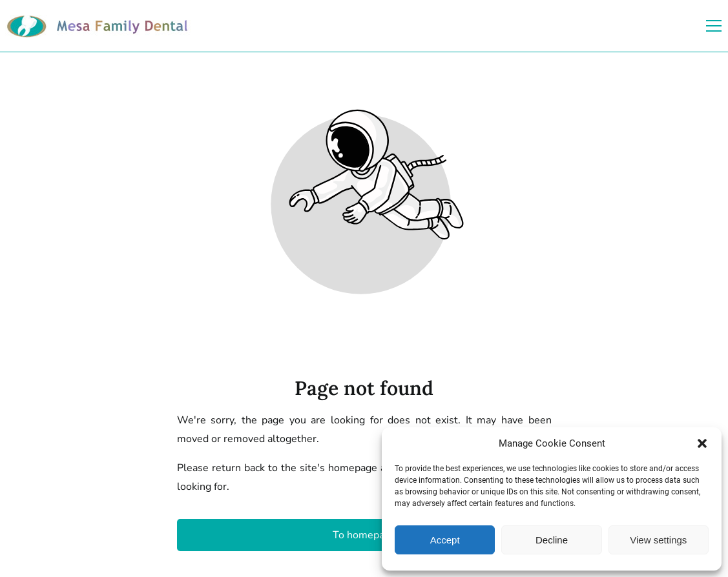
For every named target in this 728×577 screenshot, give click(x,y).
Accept (445, 540)
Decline (552, 540)
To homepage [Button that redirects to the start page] (364, 535)
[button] (702, 443)
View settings (658, 540)
